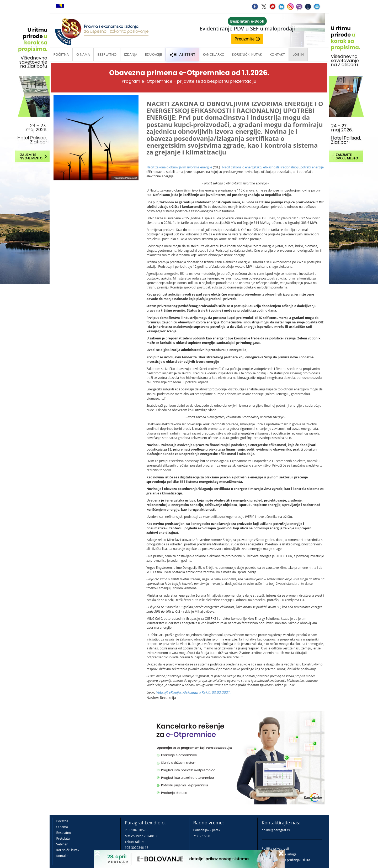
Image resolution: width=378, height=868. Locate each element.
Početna (61, 54)
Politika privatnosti (275, 848)
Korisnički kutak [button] (247, 54)
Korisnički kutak (68, 850)
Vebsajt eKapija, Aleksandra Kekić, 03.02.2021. (193, 692)
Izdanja (131, 54)
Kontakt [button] (277, 54)
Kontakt (62, 856)
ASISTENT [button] (182, 54)
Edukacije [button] (153, 54)
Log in (298, 54)
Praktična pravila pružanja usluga (286, 860)
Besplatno (107, 54)
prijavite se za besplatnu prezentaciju (217, 81)
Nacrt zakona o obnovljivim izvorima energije (179, 167)
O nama (83, 54)
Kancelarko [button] (214, 54)
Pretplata (63, 838)
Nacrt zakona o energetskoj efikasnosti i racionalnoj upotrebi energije (273, 167)
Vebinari (62, 844)
